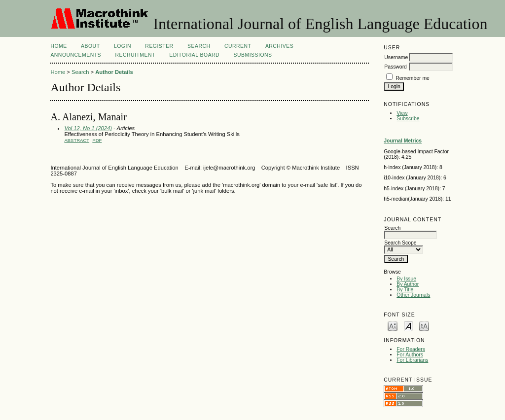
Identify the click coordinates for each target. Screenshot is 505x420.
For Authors (410, 355)
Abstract (77, 140)
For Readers (411, 349)
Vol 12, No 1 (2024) (88, 128)
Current (238, 46)
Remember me (413, 78)
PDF (97, 140)
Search (199, 46)
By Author (408, 284)
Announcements (76, 55)
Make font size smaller (393, 326)
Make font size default (408, 326)
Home (58, 46)
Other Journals (413, 295)
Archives (279, 46)
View (402, 113)
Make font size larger (424, 326)
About (90, 46)
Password (396, 67)
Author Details (114, 72)
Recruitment (135, 55)
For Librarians (412, 360)
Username (396, 57)
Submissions (253, 55)
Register (159, 46)
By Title (405, 290)
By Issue (406, 279)
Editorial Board (194, 55)
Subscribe (408, 119)
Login (123, 46)
